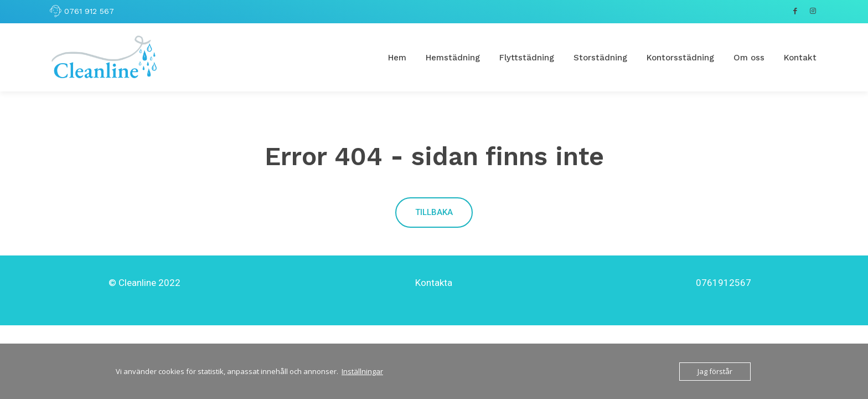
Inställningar (362, 371)
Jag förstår (715, 371)
